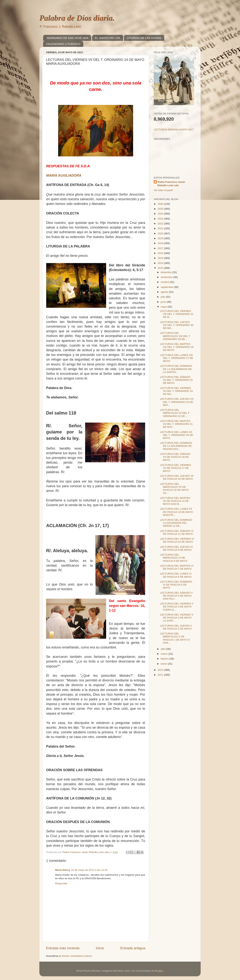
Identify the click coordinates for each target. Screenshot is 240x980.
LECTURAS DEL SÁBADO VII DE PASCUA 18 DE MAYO (175, 457)
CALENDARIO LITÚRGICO (63, 44)
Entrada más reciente (63, 948)
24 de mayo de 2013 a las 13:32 (89, 870)
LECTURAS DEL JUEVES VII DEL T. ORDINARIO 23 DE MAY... (177, 402)
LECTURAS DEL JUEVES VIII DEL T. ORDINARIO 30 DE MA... (177, 325)
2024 (161, 214)
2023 (161, 219)
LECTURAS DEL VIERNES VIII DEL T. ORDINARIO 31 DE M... (177, 314)
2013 (161, 268)
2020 (161, 233)
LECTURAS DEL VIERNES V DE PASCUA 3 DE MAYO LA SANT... (177, 618)
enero (164, 664)
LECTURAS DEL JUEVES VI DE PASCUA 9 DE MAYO (176, 548)
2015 (161, 258)
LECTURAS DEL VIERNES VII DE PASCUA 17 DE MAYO (176, 468)
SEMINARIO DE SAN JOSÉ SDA (68, 38)
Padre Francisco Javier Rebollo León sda (171, 184)
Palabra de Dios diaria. (77, 18)
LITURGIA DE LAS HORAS (144, 38)
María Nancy (63, 870)
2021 (161, 228)
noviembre (167, 277)
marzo (165, 654)
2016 (161, 253)
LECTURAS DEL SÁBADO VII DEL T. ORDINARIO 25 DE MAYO (176, 380)
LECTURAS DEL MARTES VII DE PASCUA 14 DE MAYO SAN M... (175, 501)
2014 (161, 263)
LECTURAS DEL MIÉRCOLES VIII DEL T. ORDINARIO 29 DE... (175, 336)
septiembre (167, 287)
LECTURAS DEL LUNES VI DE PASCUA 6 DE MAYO (176, 575)
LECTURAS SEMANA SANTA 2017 (174, 130)
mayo (164, 307)
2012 (161, 670)
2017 (161, 248)
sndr (127, 971)
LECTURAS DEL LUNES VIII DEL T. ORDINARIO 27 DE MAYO (177, 358)
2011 (161, 675)
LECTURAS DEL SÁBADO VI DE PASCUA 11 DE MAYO (177, 532)
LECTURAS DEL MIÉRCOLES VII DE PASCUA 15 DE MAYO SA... (174, 489)
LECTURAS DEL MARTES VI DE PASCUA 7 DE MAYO (177, 567)
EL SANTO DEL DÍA (108, 38)
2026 (161, 204)
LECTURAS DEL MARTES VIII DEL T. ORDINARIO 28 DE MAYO (177, 347)
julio (163, 297)
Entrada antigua (133, 948)
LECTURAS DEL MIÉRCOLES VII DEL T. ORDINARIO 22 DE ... (175, 413)
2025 (161, 209)
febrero (165, 659)
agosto (165, 292)
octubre (165, 282)
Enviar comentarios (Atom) (77, 956)
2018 (161, 243)
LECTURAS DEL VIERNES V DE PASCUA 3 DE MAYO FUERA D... (177, 607)
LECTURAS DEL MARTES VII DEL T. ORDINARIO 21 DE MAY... (176, 424)
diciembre (166, 272)
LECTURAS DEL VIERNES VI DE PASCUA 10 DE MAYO (177, 540)
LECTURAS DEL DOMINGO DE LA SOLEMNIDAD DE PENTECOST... (176, 446)
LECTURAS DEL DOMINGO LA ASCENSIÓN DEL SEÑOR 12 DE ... (176, 523)
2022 (161, 224)
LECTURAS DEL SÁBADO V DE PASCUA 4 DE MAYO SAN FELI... (176, 596)
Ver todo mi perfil (163, 190)
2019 (161, 238)
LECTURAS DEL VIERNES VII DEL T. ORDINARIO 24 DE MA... (176, 391)
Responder (61, 883)
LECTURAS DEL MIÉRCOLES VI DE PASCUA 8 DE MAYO (174, 558)
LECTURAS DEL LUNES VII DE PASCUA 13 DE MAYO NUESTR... (177, 512)
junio (164, 302)
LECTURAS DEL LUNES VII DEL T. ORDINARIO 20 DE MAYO (177, 435)
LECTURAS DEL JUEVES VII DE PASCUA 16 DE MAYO (177, 477)
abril (163, 649)
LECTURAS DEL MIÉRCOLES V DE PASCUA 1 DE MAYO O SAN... (175, 638)
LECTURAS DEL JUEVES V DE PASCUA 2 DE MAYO (176, 627)
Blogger (159, 971)
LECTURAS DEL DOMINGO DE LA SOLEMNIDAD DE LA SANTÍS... (176, 369)
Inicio (100, 948)
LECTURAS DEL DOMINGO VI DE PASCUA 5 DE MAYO (176, 585)
